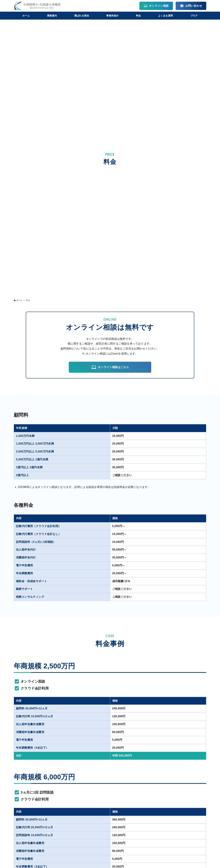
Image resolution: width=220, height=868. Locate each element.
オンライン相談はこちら (110, 367)
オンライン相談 (156, 6)
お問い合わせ (191, 6)
